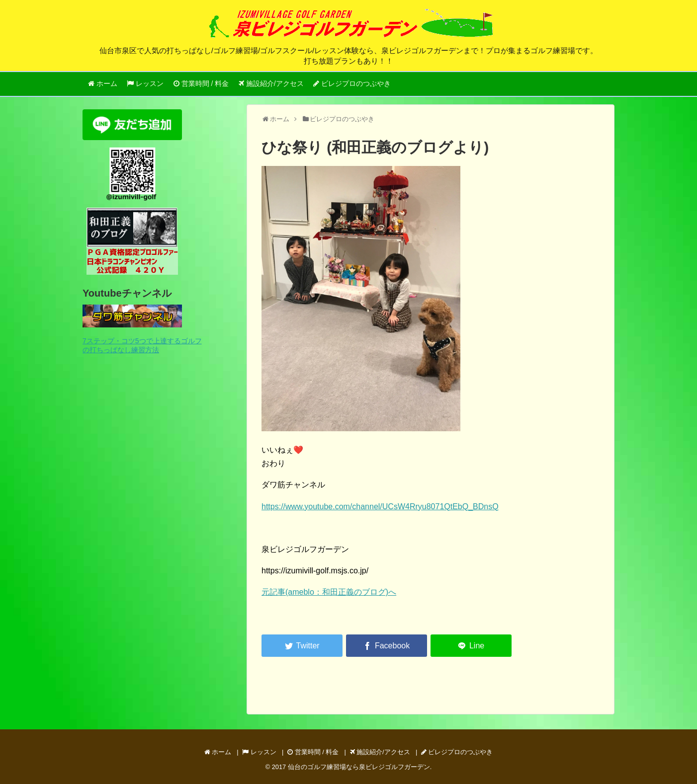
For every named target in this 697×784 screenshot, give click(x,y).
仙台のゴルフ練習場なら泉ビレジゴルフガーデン (359, 767)
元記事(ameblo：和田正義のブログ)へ (329, 592)
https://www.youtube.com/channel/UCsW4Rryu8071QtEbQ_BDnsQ (380, 507)
